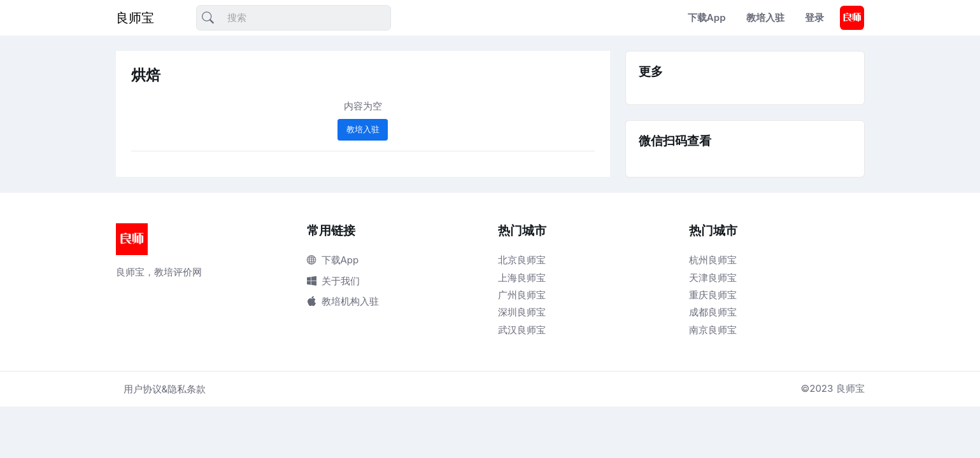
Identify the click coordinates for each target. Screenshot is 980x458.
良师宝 (135, 18)
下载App (707, 17)
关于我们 (333, 281)
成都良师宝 (713, 312)
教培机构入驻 (343, 301)
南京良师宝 (713, 330)
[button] (852, 18)
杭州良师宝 (713, 260)
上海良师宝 (522, 278)
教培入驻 (765, 17)
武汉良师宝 (522, 330)
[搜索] (294, 18)
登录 (814, 17)
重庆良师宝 (713, 295)
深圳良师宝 (522, 312)
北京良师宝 (522, 260)
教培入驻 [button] (363, 129)
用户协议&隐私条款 (165, 389)
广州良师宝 (522, 295)
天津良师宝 (713, 278)
